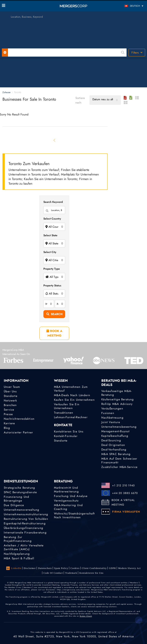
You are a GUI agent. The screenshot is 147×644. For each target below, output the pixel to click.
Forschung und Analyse (71, 496)
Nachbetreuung (112, 418)
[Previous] (54, 140)
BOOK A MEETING (54, 333)
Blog (7, 428)
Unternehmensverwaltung (22, 510)
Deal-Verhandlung (114, 450)
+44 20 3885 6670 (125, 493)
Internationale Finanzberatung (25, 533)
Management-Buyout (115, 431)
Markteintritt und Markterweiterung (66, 490)
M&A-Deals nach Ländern (72, 395)
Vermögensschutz (66, 501)
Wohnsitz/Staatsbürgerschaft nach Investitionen (74, 515)
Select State (50, 235)
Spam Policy (61, 568)
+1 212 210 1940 (123, 485)
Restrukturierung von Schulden (26, 519)
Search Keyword (53, 202)
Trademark (71, 573)
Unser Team (12, 387)
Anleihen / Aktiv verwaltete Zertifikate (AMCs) (24, 547)
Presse (8, 414)
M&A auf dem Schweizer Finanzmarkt (119, 461)
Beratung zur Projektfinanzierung (18, 539)
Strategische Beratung (19, 488)
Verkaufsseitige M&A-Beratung (117, 393)
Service (9, 410)
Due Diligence (14, 505)
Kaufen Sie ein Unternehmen (74, 400)
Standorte (11, 396)
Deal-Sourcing (111, 440)
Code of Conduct (53, 573)
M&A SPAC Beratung (116, 454)
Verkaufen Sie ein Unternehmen (67, 406)
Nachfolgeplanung (17, 554)
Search (54, 314)
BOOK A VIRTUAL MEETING (123, 502)
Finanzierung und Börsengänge (16, 499)
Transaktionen (64, 413)
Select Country (52, 219)
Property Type (52, 269)
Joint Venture (111, 422)
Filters (137, 53)
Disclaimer (30, 568)
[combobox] (105, 100)
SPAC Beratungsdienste (20, 492)
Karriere (9, 423)
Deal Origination (113, 445)
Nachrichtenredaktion (19, 419)
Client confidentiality (94, 568)
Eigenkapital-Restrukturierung (25, 523)
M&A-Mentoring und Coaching (68, 507)
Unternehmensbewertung (119, 427)
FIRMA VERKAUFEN (126, 512)
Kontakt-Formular (66, 436)
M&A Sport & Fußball (19, 558)
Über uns (10, 391)
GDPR (112, 568)
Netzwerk (11, 401)
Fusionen (108, 413)
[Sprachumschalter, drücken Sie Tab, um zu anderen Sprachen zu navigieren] (127, 6)
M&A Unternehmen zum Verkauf (71, 389)
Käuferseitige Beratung (118, 399)
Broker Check (86, 616)
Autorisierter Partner (18, 432)
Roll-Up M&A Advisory (117, 404)
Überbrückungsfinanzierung (23, 528)
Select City (50, 252)
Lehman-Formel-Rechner (71, 417)
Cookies (75, 568)
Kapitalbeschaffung (115, 436)
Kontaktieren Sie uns (69, 431)
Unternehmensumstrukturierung (26, 514)
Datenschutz (45, 568)
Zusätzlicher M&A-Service (119, 467)
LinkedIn (14, 568)
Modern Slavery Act (129, 568)
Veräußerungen (112, 409)
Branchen (10, 405)
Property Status (52, 285)
